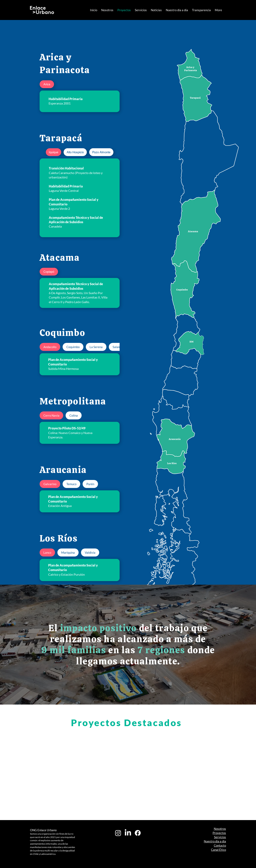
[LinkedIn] (128, 833)
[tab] (47, 84)
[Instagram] (118, 833)
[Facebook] (138, 833)
